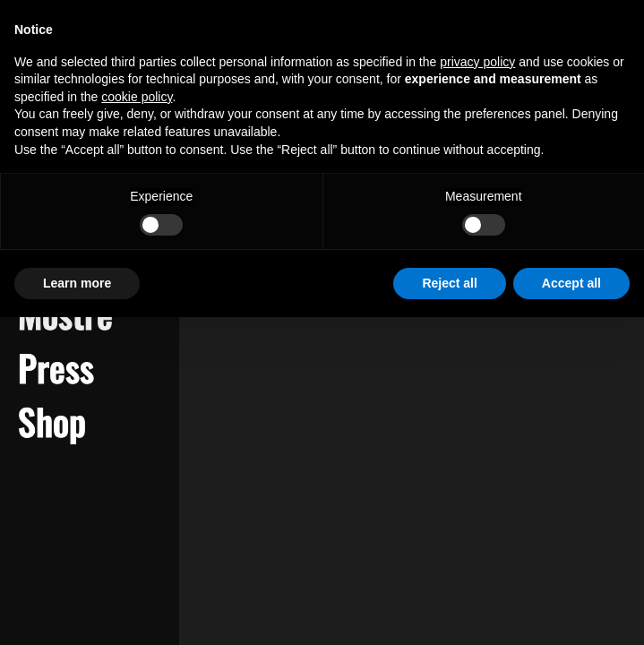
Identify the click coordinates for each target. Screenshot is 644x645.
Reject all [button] (449, 283)
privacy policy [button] (477, 62)
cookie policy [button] (137, 97)
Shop (52, 421)
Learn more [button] (77, 283)
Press (56, 367)
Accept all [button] (571, 283)
